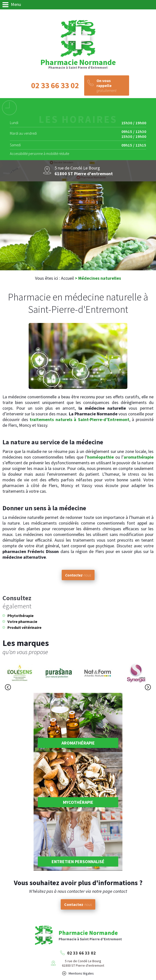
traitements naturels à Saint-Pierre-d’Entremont (79, 419)
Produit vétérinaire (24, 627)
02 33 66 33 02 (81, 953)
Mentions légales (81, 973)
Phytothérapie (20, 616)
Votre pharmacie (22, 621)
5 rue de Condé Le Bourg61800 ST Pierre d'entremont (83, 963)
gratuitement (111, 85)
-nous (78, 575)
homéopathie (100, 457)
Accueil (67, 278)
